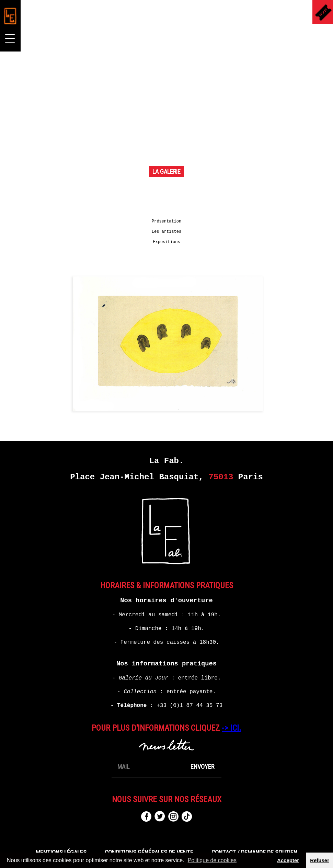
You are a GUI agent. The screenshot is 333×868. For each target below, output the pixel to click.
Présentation (166, 225)
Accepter (288, 860)
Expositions (166, 245)
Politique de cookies (212, 860)
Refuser (320, 860)
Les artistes (166, 235)
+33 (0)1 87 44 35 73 (190, 709)
